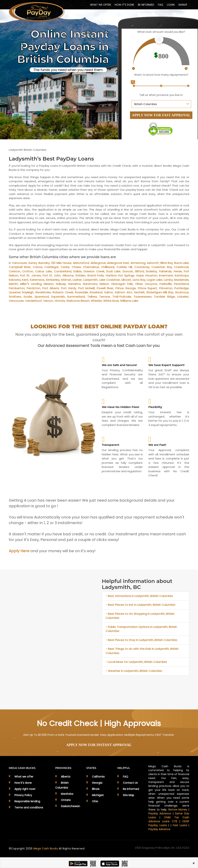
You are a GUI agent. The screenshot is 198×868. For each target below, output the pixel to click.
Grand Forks (95, 275)
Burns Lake (182, 263)
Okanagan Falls (122, 284)
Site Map (129, 795)
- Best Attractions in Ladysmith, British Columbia (139, 596)
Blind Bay (167, 263)
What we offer (24, 777)
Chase (76, 267)
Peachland (181, 284)
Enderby (151, 271)
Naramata (90, 284)
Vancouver (19, 263)
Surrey (33, 263)
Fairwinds (165, 271)
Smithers (15, 297)
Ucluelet (183, 297)
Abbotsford (81, 263)
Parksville (166, 284)
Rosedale (81, 292)
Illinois (96, 789)
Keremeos (37, 280)
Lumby (168, 280)
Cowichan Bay (162, 267)
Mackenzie (181, 280)
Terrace (105, 297)
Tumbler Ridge (164, 297)
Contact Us (130, 783)
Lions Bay (139, 280)
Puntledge (181, 288)
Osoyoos (151, 284)
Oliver (139, 284)
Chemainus (91, 267)
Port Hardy (69, 288)
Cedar (65, 267)
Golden (80, 275)
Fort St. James (30, 275)
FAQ (161, 5)
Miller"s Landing (31, 284)
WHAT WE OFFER (100, 5)
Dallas (77, 271)
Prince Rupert (148, 288)
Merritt (13, 284)
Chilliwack (108, 267)
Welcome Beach (78, 301)
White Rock (111, 301)
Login (171, 5)
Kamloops (182, 275)
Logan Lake (154, 280)
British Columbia (62, 785)
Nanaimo (74, 284)
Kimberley (53, 280)
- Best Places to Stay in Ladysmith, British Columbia (141, 640)
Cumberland (63, 271)
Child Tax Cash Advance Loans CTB (169, 819)
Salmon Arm (123, 292)
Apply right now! (25, 789)
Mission (49, 284)
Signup (183, 5)
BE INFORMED (146, 5)
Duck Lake (113, 271)
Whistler (96, 301)
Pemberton (17, 288)
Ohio (95, 801)
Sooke (28, 297)
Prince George (126, 288)
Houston (151, 275)
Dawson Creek (94, 271)
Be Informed (131, 789)
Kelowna (15, 280)
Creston (15, 271)
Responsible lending (27, 801)
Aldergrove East (118, 263)
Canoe (38, 267)
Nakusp (61, 284)
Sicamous (182, 292)
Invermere (166, 275)
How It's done (23, 783)
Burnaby (44, 263)
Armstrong (138, 263)
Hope (140, 275)
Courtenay (142, 267)
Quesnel (15, 292)
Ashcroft (153, 263)
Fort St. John (52, 275)
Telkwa (92, 297)
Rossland (96, 292)
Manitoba (67, 794)
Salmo (109, 292)
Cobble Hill (124, 267)
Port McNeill (86, 288)
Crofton (28, 271)
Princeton (166, 288)
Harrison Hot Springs (120, 275)
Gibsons (68, 275)
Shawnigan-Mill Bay (160, 292)
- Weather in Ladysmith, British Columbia (134, 671)
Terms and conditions (29, 807)
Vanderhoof (33, 301)
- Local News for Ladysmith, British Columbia (136, 662)
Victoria (60, 301)
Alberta (66, 777)
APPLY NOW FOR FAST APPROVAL (161, 115)
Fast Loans (180, 825)
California (98, 777)
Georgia (97, 783)
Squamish (58, 297)
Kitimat (66, 280)
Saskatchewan (70, 806)
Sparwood (42, 297)
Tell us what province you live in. (161, 95)
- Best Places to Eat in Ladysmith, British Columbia (140, 605)
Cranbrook (181, 267)
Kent (25, 280)
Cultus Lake (44, 271)
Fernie (178, 271)
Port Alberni (51, 288)
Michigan (98, 795)
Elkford (140, 271)
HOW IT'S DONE (124, 5)
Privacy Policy (23, 795)
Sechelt (139, 292)
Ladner (77, 280)
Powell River (105, 288)
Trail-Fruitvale (122, 297)
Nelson (104, 284)
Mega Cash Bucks (46, 849)
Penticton (33, 288)
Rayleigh (28, 292)
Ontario (66, 800)
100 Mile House (61, 263)
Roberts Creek (63, 292)
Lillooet (126, 280)
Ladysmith (90, 280)
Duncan (128, 271)
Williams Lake (129, 301)
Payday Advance (160, 813)
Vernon (48, 301)
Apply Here (19, 551)
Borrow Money (178, 810)
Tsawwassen (143, 297)
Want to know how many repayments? (161, 75)
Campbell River (20, 267)
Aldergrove (98, 263)
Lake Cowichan (110, 280)
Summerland (76, 297)
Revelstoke (43, 292)
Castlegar (51, 267)
